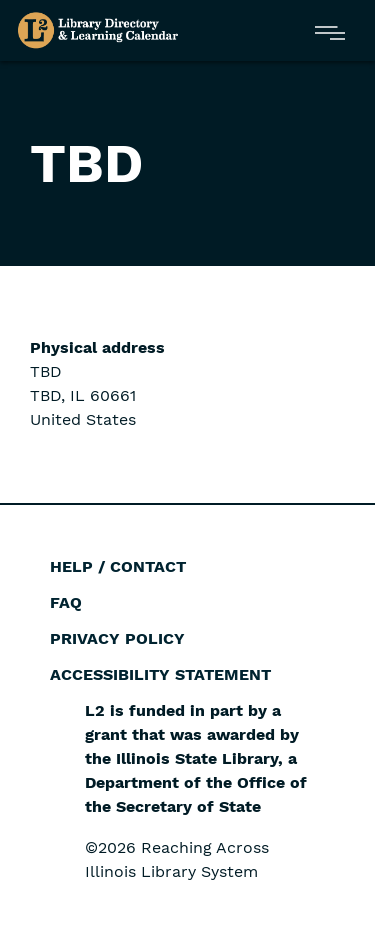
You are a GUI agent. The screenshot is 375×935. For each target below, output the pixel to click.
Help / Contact (118, 566)
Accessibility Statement (160, 674)
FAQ (66, 602)
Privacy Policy (117, 638)
